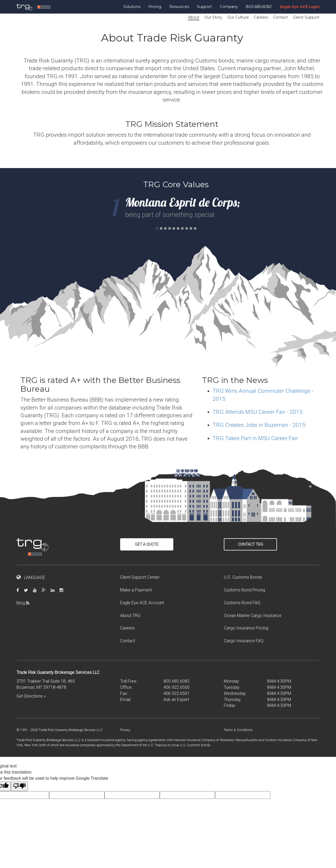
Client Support (306, 17)
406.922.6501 (177, 693)
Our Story (213, 17)
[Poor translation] (19, 786)
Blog (25, 603)
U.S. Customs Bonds (243, 577)
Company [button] (229, 7)
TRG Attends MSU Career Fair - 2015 (258, 412)
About (194, 17)
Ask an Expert (176, 700)
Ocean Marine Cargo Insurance (253, 615)
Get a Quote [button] (147, 544)
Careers (261, 17)
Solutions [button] (132, 7)
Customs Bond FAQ (242, 603)
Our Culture (238, 17)
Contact (280, 17)
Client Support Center (140, 577)
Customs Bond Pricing (244, 590)
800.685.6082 (259, 7)
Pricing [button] (155, 7)
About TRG (130, 615)
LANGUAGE (31, 577)
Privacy (125, 730)
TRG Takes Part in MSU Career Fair (255, 438)
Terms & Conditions (238, 730)
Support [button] (204, 7)
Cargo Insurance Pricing (246, 628)
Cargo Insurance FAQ (244, 641)
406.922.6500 (177, 687)
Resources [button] (179, 7)
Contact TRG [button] (251, 544)
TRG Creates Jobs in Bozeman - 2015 (259, 425)
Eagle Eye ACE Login (300, 7)
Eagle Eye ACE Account (142, 603)
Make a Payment (136, 590)
